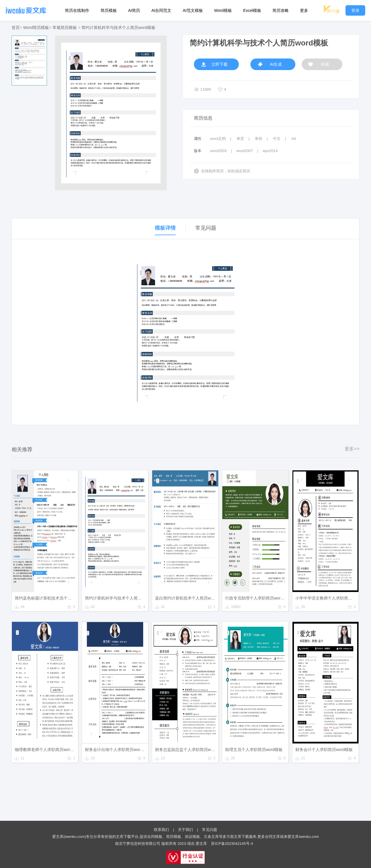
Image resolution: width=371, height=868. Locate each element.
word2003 (218, 151)
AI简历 (134, 10)
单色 (259, 139)
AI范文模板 (193, 10)
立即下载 (219, 64)
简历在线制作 (77, 10)
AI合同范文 (161, 10)
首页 (16, 28)
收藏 (325, 64)
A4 (294, 139)
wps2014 (270, 151)
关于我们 (185, 830)
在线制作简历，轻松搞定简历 (226, 171)
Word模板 (223, 10)
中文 (277, 139)
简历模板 (109, 10)
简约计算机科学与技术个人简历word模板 (118, 28)
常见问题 (210, 830)
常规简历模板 (65, 28)
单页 (240, 139)
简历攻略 (281, 10)
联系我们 (161, 830)
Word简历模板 (36, 28)
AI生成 (276, 64)
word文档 (218, 139)
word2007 (245, 151)
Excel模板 (252, 10)
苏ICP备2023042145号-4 (232, 844)
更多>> (352, 449)
